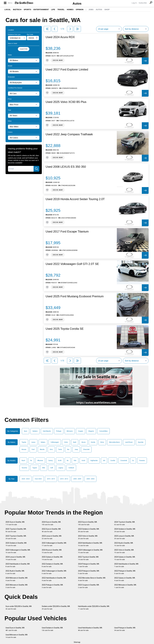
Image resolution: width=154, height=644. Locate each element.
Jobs (91, 9)
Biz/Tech (17, 9)
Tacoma (24, 468)
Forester (142, 461)
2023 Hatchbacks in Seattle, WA (18, 565)
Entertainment (41, 9)
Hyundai (141, 442)
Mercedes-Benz (115, 442)
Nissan (24, 449)
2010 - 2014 (64, 479)
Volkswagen (55, 442)
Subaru (43, 442)
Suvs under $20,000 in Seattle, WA (19, 608)
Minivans (70, 431)
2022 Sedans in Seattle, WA (52, 565)
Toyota (24, 442)
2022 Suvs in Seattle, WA (51, 530)
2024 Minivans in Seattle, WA (17, 579)
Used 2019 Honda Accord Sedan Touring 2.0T (75, 199)
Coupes (81, 431)
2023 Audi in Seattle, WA (124, 544)
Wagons (91, 431)
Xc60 (83, 461)
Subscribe (143, 3)
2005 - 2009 (77, 479)
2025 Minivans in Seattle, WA (17, 586)
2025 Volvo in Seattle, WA (124, 551)
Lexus (33, 442)
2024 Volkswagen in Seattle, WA (90, 551)
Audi (75, 442)
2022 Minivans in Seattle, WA (125, 586)
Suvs (26, 431)
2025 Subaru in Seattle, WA (52, 558)
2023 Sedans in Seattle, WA (89, 530)
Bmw (102, 442)
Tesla (60, 449)
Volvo (66, 442)
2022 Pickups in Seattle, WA (125, 572)
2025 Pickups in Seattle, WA (52, 586)
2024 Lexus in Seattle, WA (15, 558)
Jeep (76, 449)
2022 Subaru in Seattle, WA (125, 579)
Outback (71, 468)
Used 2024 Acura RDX (60, 37)
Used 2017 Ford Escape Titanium (67, 232)
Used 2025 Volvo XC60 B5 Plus (66, 102)
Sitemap (77, 642)
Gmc (51, 449)
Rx (31, 461)
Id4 (104, 461)
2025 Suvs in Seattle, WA (15, 523)
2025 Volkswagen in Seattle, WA (54, 544)
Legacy (61, 468)
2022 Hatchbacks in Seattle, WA (54, 579)
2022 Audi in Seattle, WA (15, 572)
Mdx (44, 468)
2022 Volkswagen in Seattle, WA (54, 572)
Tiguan (35, 468)
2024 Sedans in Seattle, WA (125, 530)
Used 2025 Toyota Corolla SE (65, 329)
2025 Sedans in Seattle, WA (16, 544)
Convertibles (103, 431)
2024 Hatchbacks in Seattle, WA (90, 544)
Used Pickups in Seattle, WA (125, 629)
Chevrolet (86, 449)
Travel (61, 9)
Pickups (59, 431)
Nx (68, 461)
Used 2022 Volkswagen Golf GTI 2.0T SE (72, 264)
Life (53, 9)
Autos (77, 3)
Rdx (75, 461)
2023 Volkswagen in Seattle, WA (18, 551)
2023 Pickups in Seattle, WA (89, 572)
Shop (107, 9)
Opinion (80, 9)
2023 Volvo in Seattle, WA (88, 537)
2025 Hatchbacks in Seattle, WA (126, 565)
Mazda (42, 449)
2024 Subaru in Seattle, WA (125, 558)
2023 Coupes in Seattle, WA (89, 586)
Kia (68, 449)
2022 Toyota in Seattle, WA (88, 558)
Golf (52, 468)
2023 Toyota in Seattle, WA (16, 537)
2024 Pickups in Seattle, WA (89, 565)
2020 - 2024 (26, 479)
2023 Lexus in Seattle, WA (52, 537)
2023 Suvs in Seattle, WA (88, 523)
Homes (70, 9)
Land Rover (129, 442)
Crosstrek (124, 461)
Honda (93, 442)
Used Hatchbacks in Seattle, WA (90, 629)
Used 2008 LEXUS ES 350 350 (66, 167)
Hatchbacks (47, 431)
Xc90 (60, 461)
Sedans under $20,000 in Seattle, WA (56, 608)
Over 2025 (38, 479)
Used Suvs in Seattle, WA (15, 629)
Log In (134, 3)
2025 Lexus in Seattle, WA (124, 537)
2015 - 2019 (51, 479)
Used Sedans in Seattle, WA (52, 629)
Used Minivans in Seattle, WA (17, 636)
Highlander (94, 461)
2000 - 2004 (90, 479)
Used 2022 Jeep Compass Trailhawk (69, 134)
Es (133, 461)
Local (8, 9)
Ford (33, 449)
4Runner (40, 461)
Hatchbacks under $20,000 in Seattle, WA (94, 608)
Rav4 (23, 461)
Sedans (35, 431)
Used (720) (24, 49)
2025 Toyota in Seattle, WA (16, 530)
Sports (27, 9)
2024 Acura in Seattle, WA (52, 551)
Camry (50, 461)
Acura (84, 442)
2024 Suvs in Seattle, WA (51, 523)
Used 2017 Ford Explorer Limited (67, 70)
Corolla (113, 461)
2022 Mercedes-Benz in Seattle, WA (92, 579)
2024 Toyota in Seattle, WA (125, 523)
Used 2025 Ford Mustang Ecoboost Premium (75, 296)
